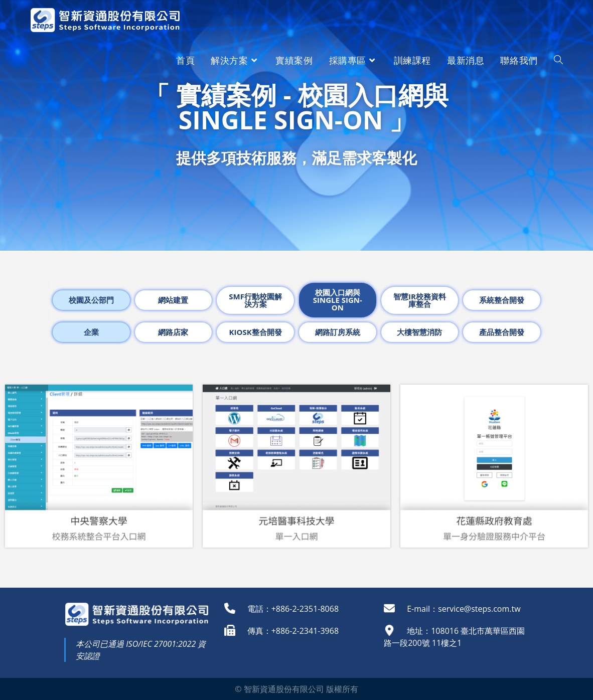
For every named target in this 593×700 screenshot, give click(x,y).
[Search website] (558, 60)
